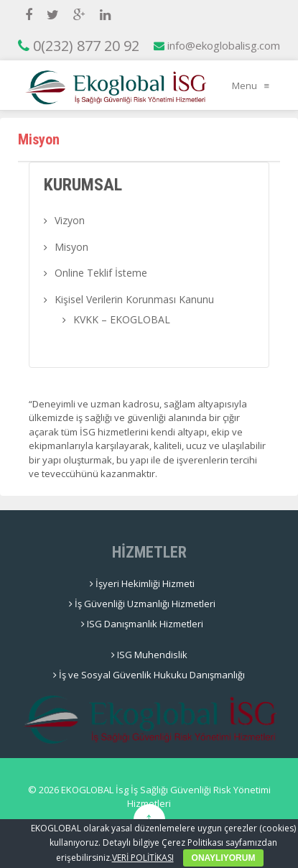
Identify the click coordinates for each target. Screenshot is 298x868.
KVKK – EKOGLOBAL (122, 319)
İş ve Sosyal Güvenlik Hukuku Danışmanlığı (149, 675)
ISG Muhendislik (149, 655)
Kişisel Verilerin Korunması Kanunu (134, 299)
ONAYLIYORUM (224, 858)
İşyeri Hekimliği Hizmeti (142, 583)
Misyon (71, 247)
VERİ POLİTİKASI (143, 858)
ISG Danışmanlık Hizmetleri (142, 624)
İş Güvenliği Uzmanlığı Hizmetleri (142, 604)
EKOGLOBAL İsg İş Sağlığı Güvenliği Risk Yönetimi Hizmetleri (165, 797)
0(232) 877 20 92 (79, 46)
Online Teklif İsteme (101, 273)
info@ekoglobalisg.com (217, 45)
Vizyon (70, 220)
